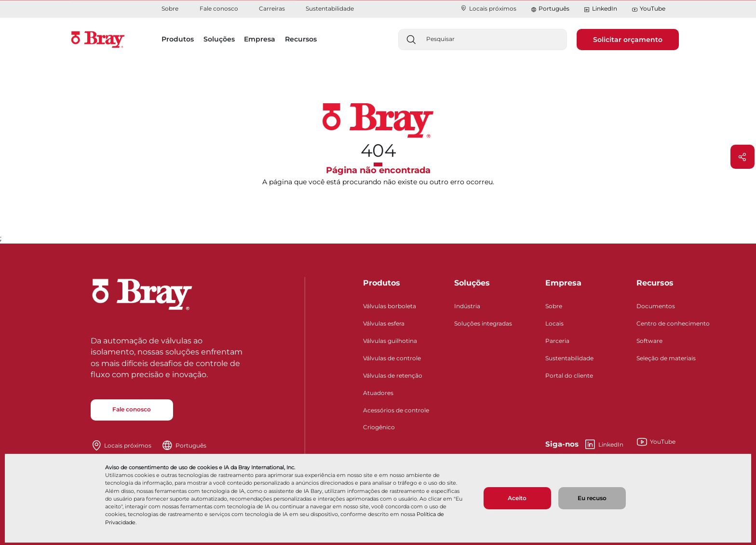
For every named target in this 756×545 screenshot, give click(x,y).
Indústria (467, 306)
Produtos (382, 283)
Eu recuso (592, 498)
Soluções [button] (219, 39)
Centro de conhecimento (673, 323)
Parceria (557, 341)
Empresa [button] (260, 39)
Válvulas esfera (384, 323)
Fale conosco (219, 8)
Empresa (563, 283)
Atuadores (378, 393)
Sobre (170, 8)
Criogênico (379, 427)
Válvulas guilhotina (390, 341)
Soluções (472, 283)
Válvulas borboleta (390, 306)
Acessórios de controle (396, 410)
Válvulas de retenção (393, 375)
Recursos (655, 283)
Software (649, 341)
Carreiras (272, 8)
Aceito (517, 498)
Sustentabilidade (330, 8)
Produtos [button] (178, 39)
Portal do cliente (569, 375)
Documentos (656, 306)
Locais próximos (488, 8)
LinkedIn (600, 9)
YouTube (648, 9)
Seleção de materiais (666, 358)
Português (554, 8)
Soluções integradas (483, 323)
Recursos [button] (301, 39)
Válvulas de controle (392, 358)
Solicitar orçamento (628, 40)
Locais (554, 323)
